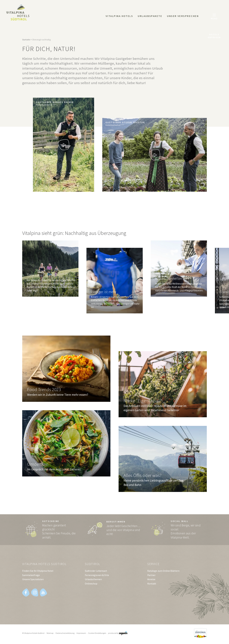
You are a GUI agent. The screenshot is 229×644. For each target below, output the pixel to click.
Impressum (81, 633)
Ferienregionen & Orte (97, 575)
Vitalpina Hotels (119, 16)
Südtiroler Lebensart (96, 571)
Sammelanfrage (31, 575)
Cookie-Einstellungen (97, 633)
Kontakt (152, 584)
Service (153, 564)
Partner (151, 575)
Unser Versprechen (183, 16)
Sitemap (50, 633)
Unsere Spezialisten (33, 579)
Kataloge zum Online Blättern (163, 571)
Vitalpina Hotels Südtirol (44, 564)
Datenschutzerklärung (65, 633)
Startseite (26, 40)
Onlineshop (91, 584)
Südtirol (93, 564)
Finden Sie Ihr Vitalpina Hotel (38, 571)
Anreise (151, 579)
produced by (118, 633)
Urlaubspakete (150, 16)
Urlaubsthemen (93, 579)
